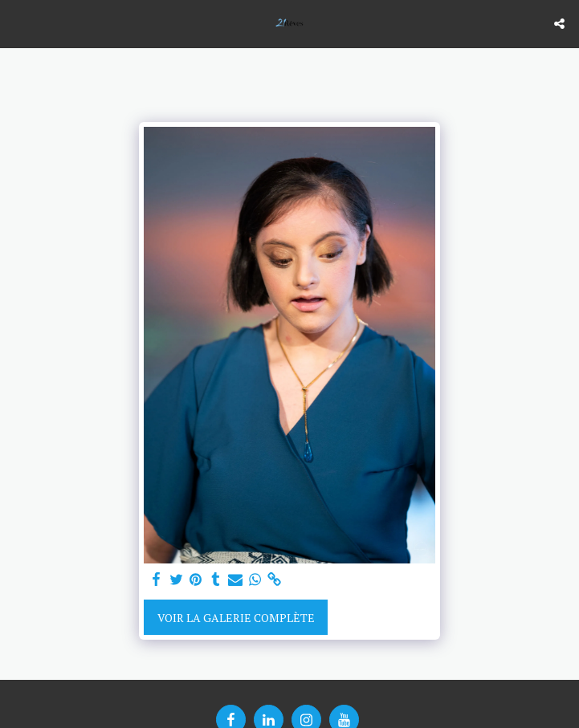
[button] (18, 23)
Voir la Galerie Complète (236, 618)
